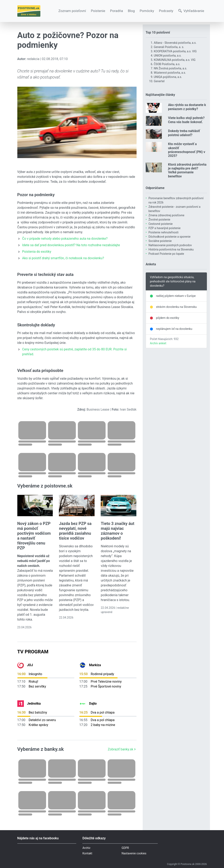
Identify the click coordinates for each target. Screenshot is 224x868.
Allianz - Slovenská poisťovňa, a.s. (175, 43)
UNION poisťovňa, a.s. (168, 56)
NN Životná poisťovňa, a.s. (170, 68)
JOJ (30, 665)
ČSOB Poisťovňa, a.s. (167, 64)
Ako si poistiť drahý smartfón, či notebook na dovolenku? (63, 258)
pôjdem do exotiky (168, 318)
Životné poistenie (159, 220)
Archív (86, 848)
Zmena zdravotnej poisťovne (167, 215)
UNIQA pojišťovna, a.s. (168, 77)
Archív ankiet (158, 343)
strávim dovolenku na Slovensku (176, 307)
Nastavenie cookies (134, 853)
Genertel (159, 81)
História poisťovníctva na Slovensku (171, 249)
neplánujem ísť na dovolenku (174, 329)
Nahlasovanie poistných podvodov (170, 245)
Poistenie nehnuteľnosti (164, 232)
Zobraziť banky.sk (122, 749)
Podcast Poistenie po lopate (166, 254)
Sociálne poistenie (160, 241)
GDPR (125, 848)
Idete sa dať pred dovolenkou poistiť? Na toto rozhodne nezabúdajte (71, 245)
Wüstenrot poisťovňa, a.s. (170, 73)
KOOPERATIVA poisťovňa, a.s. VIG (175, 51)
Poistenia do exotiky (37, 252)
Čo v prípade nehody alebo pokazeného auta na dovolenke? (65, 239)
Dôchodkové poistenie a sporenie (170, 237)
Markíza (95, 665)
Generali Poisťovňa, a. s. (169, 47)
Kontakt (87, 853)
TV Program (33, 652)
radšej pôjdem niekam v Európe (176, 296)
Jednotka (34, 703)
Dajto (93, 703)
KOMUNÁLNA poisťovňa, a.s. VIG (175, 60)
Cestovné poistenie (161, 224)
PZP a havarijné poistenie (165, 228)
